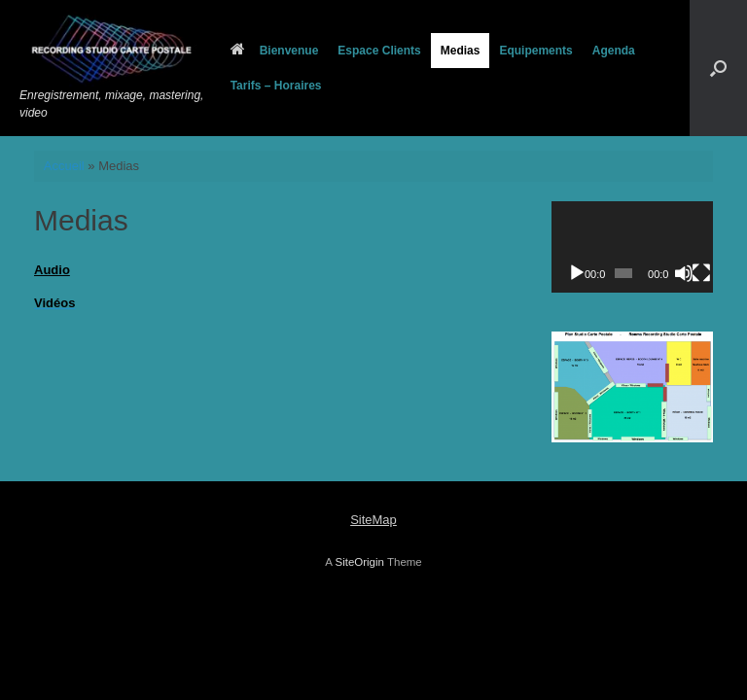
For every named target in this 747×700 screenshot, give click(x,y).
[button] (718, 68)
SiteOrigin (359, 562)
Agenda (614, 51)
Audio (52, 270)
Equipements (535, 51)
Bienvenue (275, 51)
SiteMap (373, 520)
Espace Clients (379, 51)
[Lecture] (577, 273)
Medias (461, 51)
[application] (632, 246)
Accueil (64, 166)
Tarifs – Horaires (276, 86)
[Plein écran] (701, 273)
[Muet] (684, 273)
